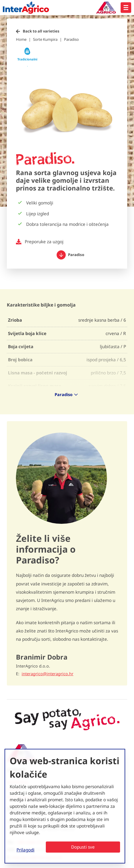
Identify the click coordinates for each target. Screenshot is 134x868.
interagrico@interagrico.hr (48, 674)
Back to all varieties (41, 31)
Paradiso (71, 39)
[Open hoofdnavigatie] (126, 8)
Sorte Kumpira (45, 39)
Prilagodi (25, 850)
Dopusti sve (83, 847)
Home (21, 39)
